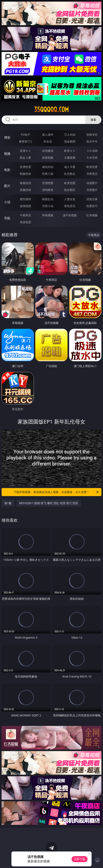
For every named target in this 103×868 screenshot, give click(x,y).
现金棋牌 (70, 141)
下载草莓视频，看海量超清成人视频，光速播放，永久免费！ (57, 492)
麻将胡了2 (25, 141)
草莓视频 (48, 215)
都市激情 (25, 199)
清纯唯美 (48, 190)
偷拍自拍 (48, 167)
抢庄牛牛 (92, 141)
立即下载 (80, 859)
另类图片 (92, 190)
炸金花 (48, 141)
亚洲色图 (48, 183)
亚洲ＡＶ (25, 151)
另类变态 (92, 174)
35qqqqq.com (51, 109)
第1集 (8, 503)
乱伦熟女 (70, 174)
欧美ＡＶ (70, 151)
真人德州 (48, 135)
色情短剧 (25, 222)
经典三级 (48, 174)
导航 (7, 218)
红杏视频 (92, 215)
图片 (7, 186)
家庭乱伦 (48, 199)
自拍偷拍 (48, 151)
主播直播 (70, 158)
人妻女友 (70, 199)
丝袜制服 (48, 158)
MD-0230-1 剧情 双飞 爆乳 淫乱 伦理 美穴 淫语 (49, 503)
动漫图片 (92, 183)
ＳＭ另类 (92, 158)
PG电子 (26, 135)
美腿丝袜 (25, 190)
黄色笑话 (70, 206)
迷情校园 (25, 206)
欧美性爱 (92, 167)
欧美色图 (70, 183)
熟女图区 (70, 190)
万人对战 (70, 135)
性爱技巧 (92, 206)
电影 (7, 170)
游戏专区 (92, 135)
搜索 (93, 120)
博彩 (7, 137)
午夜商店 (25, 215)
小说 (7, 202)
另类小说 (48, 206)
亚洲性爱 (25, 167)
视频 (7, 154)
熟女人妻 (25, 158)
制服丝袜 (25, 174)
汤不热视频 (70, 215)
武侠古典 (92, 199)
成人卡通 (70, 167)
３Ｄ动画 (92, 151)
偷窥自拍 (25, 183)
